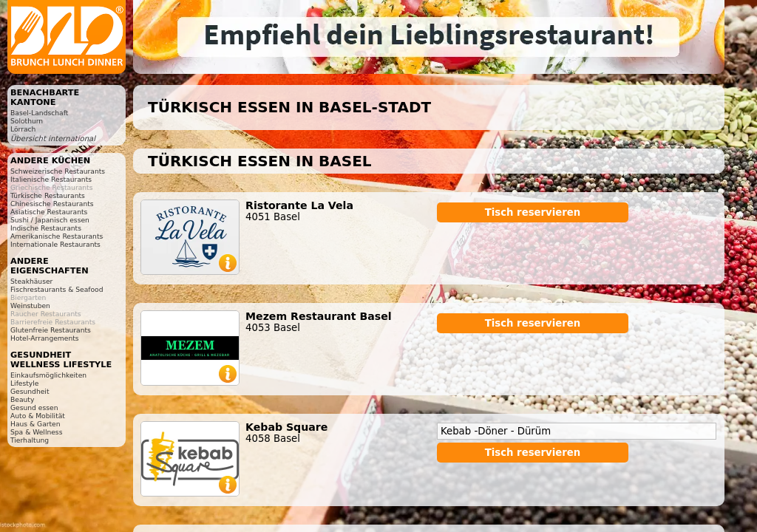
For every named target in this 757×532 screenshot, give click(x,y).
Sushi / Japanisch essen (50, 220)
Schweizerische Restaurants (58, 171)
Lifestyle (24, 383)
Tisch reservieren (533, 212)
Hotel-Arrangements (45, 338)
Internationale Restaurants (55, 244)
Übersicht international (53, 139)
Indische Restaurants (46, 228)
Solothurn (27, 121)
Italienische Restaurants (51, 179)
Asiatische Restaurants (49, 212)
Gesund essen (34, 407)
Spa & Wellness (36, 432)
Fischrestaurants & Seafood (57, 289)
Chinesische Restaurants (52, 204)
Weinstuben (30, 306)
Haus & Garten (35, 424)
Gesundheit (30, 391)
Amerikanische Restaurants (57, 236)
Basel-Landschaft (39, 113)
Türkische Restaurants (48, 195)
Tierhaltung (30, 440)
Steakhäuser (31, 281)
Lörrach (23, 129)
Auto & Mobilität (38, 416)
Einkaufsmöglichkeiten (48, 375)
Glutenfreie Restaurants (51, 330)
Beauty (22, 399)
